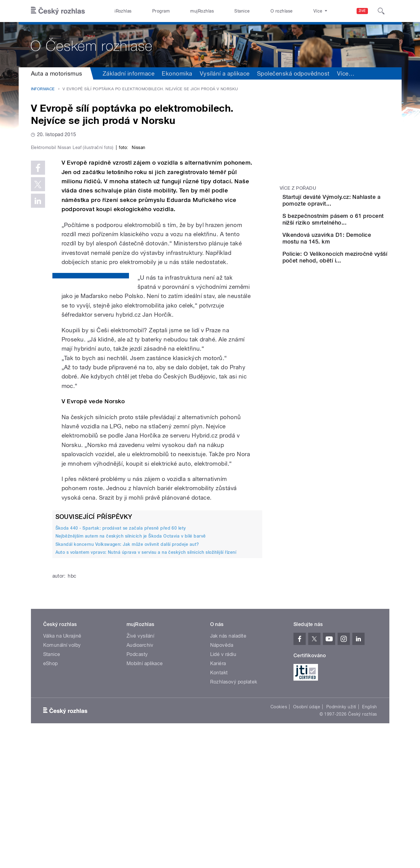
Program (161, 11)
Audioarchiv (140, 775)
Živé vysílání (140, 766)
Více (346, 73)
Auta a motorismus (57, 73)
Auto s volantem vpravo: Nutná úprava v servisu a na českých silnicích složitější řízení (146, 682)
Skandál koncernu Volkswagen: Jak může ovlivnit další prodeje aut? (127, 674)
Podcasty (137, 784)
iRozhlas (123, 11)
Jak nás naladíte (228, 766)
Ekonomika (177, 73)
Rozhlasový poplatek (234, 812)
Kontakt (219, 803)
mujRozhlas (202, 11)
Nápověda (222, 775)
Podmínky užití (341, 837)
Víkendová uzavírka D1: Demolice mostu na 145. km (349, 259)
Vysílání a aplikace (225, 73)
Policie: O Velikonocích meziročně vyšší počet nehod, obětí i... (347, 287)
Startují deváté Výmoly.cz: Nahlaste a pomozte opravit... (351, 204)
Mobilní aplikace (145, 793)
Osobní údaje (307, 837)
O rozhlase (282, 11)
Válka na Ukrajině (62, 766)
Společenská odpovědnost (293, 73)
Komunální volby (62, 775)
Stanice (242, 11)
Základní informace (129, 73)
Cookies (279, 837)
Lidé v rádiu (223, 784)
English (369, 837)
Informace (43, 89)
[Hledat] (381, 11)
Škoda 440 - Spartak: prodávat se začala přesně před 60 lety (121, 658)
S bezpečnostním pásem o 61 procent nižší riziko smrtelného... (350, 231)
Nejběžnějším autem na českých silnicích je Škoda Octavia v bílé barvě (131, 666)
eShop (51, 793)
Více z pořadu (298, 188)
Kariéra (218, 793)
